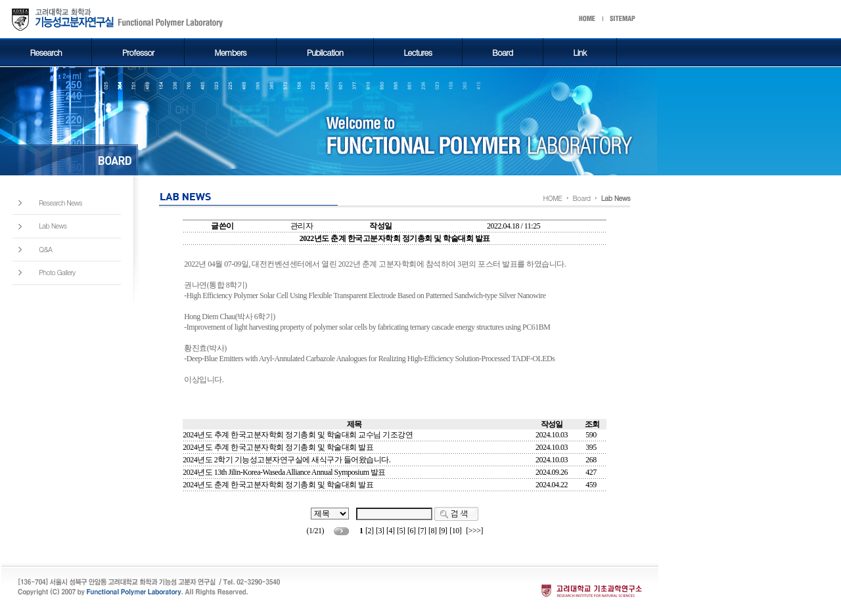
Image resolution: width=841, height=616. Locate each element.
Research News (60, 203)
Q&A (45, 250)
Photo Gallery (57, 273)
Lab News (53, 226)
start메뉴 (618, 19)
